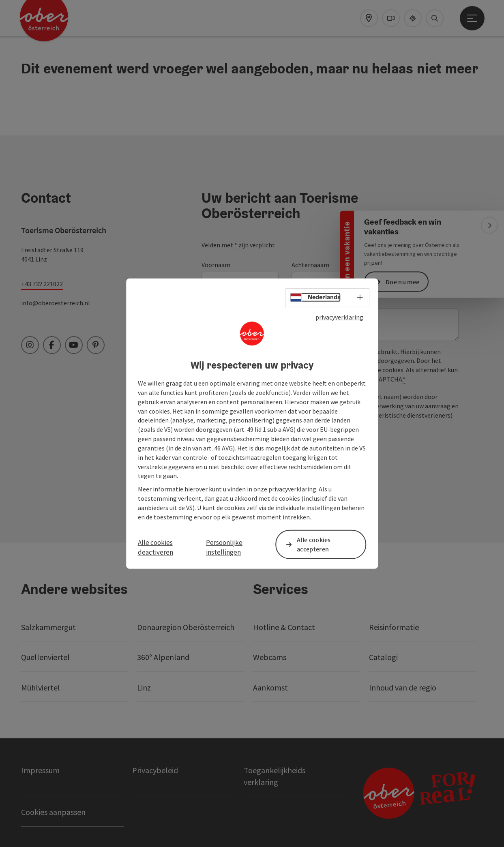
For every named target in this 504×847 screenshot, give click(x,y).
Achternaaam (310, 265)
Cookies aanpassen (53, 812)
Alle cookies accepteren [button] (314, 544)
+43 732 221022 (42, 284)
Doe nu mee (402, 281)
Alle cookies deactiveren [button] (155, 547)
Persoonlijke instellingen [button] (224, 547)
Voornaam (216, 265)
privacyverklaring (339, 317)
